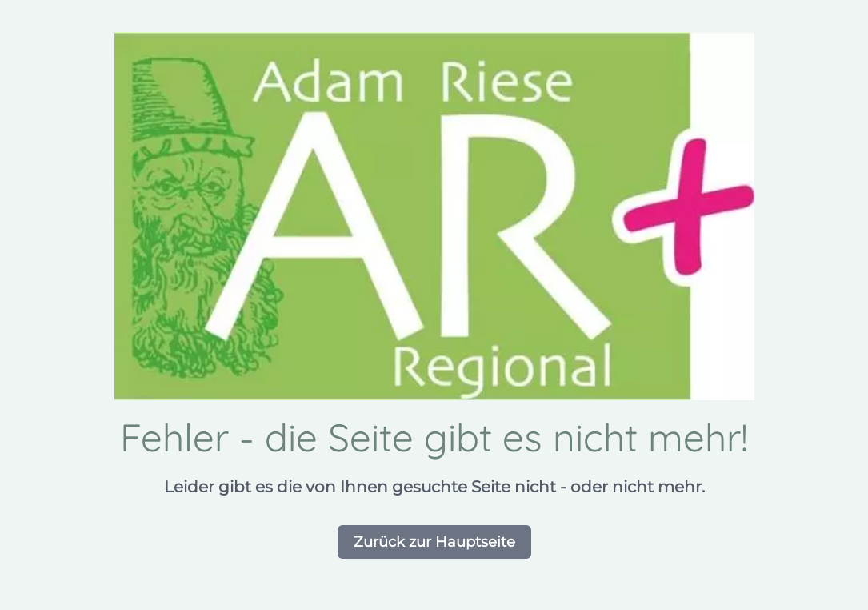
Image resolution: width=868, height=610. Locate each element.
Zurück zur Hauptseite (434, 542)
